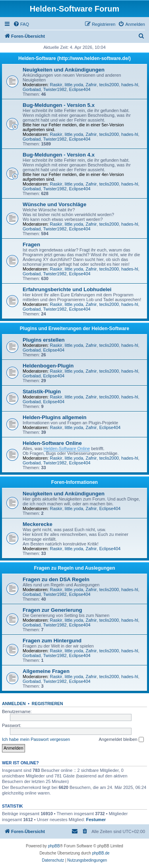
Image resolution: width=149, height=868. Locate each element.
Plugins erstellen (44, 340)
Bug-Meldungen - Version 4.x (59, 155)
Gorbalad (32, 89)
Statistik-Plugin (42, 391)
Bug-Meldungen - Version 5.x (59, 105)
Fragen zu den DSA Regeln (56, 579)
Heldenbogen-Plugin (48, 366)
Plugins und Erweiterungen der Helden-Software (74, 329)
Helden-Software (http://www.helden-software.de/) (74, 58)
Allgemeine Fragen (46, 671)
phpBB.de (101, 853)
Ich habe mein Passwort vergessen (36, 739)
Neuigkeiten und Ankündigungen (64, 70)
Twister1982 (55, 89)
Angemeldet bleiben (121, 740)
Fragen (31, 245)
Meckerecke (38, 524)
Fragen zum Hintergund (52, 641)
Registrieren (47, 704)
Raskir (56, 85)
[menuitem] (21, 24)
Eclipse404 (80, 89)
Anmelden (14, 704)
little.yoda (74, 85)
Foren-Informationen (74, 482)
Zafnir (91, 85)
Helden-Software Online (52, 443)
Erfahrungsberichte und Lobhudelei (67, 289)
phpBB (54, 846)
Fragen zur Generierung (52, 610)
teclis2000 (109, 85)
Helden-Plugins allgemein (54, 417)
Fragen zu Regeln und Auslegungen (74, 568)
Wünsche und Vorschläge (54, 204)
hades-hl (130, 85)
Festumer (96, 820)
